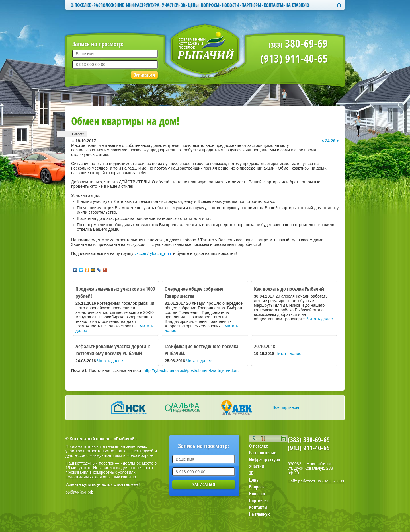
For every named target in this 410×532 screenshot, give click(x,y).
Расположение (109, 5)
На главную (297, 5)
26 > (335, 141)
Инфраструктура (143, 5)
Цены (193, 5)
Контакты (273, 5)
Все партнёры (286, 407)
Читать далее (320, 319)
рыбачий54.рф (79, 492)
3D (183, 5)
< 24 (325, 141)
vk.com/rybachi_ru (151, 253)
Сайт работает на (316, 481)
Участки (170, 5)
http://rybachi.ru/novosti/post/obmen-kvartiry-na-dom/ (192, 370)
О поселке (81, 5)
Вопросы (210, 5)
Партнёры (251, 5)
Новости (230, 5)
